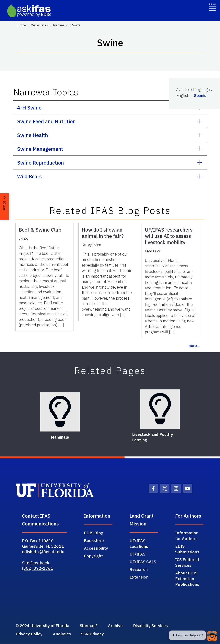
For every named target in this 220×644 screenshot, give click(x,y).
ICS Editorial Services (187, 562)
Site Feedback (36, 563)
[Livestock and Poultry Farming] (160, 409)
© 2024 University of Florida (43, 626)
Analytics (62, 634)
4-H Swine (29, 108)
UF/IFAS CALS (143, 562)
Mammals (60, 25)
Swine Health (33, 135)
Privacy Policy (29, 634)
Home (22, 25)
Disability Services (154, 626)
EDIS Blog (94, 533)
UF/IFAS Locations (139, 543)
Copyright (93, 556)
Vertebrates (39, 25)
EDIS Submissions (187, 549)
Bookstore (94, 540)
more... (194, 345)
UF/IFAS (137, 554)
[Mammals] (60, 412)
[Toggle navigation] (213, 7)
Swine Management (40, 149)
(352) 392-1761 (38, 568)
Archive (118, 626)
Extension (139, 577)
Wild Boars (29, 176)
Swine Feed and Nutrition (46, 121)
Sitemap (89, 626)
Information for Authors (187, 536)
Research (139, 569)
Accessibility (96, 548)
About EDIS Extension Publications (187, 579)
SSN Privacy (94, 634)
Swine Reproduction (41, 163)
